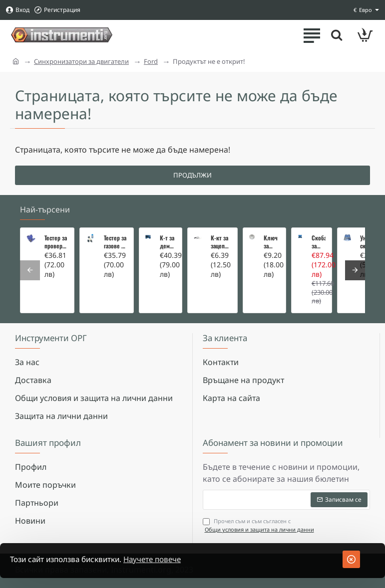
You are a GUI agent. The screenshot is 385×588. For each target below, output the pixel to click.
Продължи (192, 175)
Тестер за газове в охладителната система (116, 242)
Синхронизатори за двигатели (81, 61)
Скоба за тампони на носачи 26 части (319, 242)
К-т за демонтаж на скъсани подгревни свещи (168, 242)
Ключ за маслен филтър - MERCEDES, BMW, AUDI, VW (272, 242)
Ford (151, 61)
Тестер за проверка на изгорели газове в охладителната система (56, 242)
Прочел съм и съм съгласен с (259, 525)
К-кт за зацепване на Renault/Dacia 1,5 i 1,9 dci (221, 242)
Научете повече (163, 560)
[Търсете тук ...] (335, 35)
